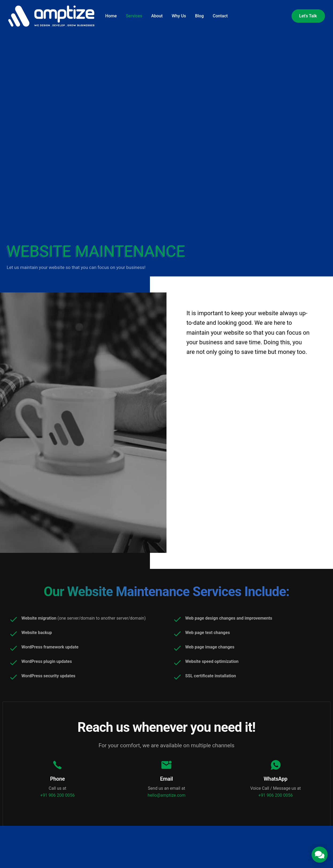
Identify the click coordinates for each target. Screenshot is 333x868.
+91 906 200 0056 (58, 799)
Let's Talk (308, 16)
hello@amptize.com (166, 799)
